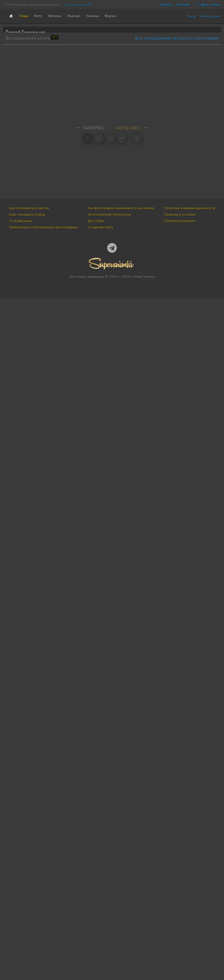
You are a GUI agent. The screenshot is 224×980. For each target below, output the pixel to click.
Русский (183, 5)
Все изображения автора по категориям (177, 184)
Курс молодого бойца (27, 899)
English (166, 5)
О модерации (20, 905)
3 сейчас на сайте (79, 5)
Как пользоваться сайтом (29, 893)
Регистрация (209, 16)
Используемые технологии (109, 899)
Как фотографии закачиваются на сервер (121, 893)
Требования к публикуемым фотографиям (44, 912)
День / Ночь (206, 5)
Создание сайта (101, 912)
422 (12, 101)
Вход (191, 16)
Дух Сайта (96, 905)
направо (128, 852)
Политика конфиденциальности (189, 893)
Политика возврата (179, 905)
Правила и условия (180, 899)
